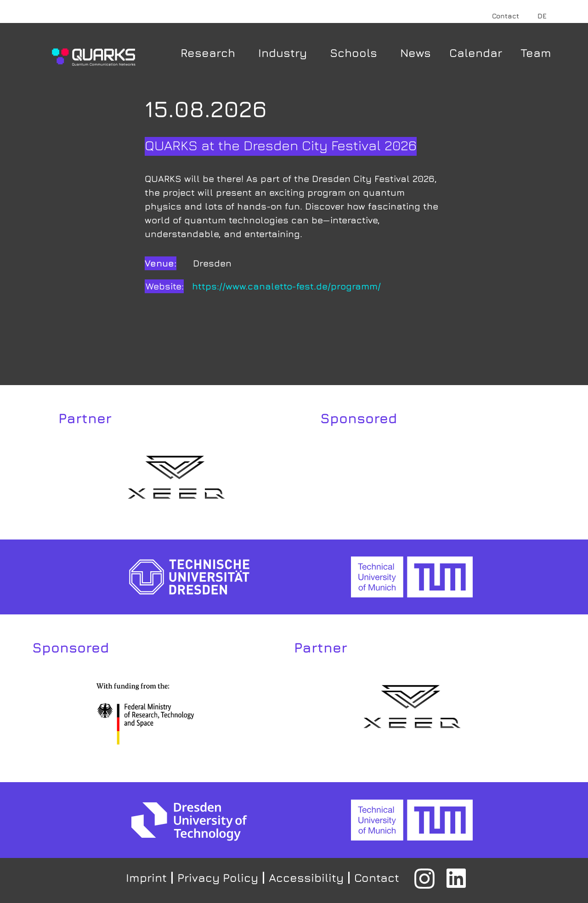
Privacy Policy (218, 877)
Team (536, 53)
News (416, 53)
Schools (356, 53)
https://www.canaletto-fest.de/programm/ (286, 286)
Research (210, 53)
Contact (506, 16)
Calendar (476, 53)
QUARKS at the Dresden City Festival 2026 (281, 145)
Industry (285, 53)
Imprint (146, 877)
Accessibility (306, 877)
